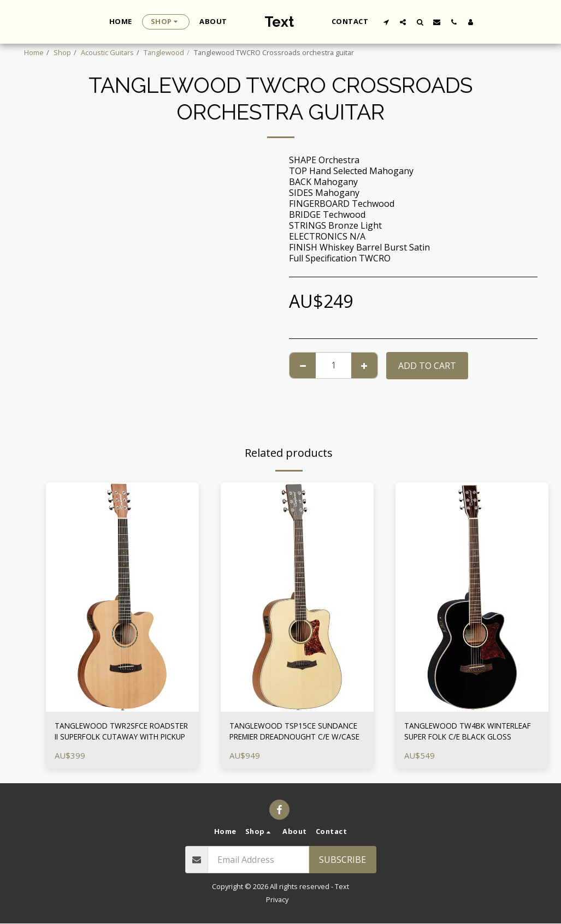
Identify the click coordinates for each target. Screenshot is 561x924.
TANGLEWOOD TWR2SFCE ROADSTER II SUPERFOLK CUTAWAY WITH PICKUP (109, 734)
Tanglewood (164, 52)
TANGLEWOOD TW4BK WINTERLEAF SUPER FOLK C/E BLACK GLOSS (466, 734)
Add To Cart (427, 366)
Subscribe (342, 861)
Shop (62, 52)
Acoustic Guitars (107, 52)
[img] (122, 597)
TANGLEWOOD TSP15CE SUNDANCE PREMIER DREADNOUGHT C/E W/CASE (288, 734)
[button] (386, 22)
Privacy (277, 900)
